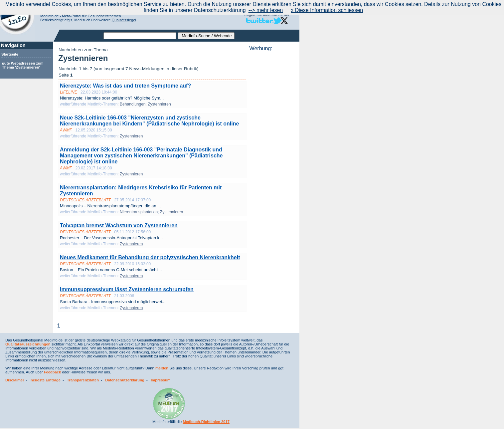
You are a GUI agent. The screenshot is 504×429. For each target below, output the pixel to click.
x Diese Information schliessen (327, 10)
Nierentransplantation (139, 212)
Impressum (161, 380)
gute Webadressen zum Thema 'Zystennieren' (23, 65)
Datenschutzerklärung (125, 380)
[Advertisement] (272, 151)
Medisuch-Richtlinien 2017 (206, 422)
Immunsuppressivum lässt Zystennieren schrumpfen (127, 289)
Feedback (53, 372)
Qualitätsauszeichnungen (28, 344)
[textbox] (140, 36)
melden (162, 368)
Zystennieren (159, 104)
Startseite (10, 54)
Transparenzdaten (83, 380)
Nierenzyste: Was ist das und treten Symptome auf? (125, 86)
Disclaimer (15, 380)
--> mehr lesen (266, 10)
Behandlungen (133, 104)
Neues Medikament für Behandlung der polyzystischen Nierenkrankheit (150, 257)
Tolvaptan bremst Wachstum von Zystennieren (119, 225)
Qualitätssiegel (124, 20)
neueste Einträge (46, 380)
